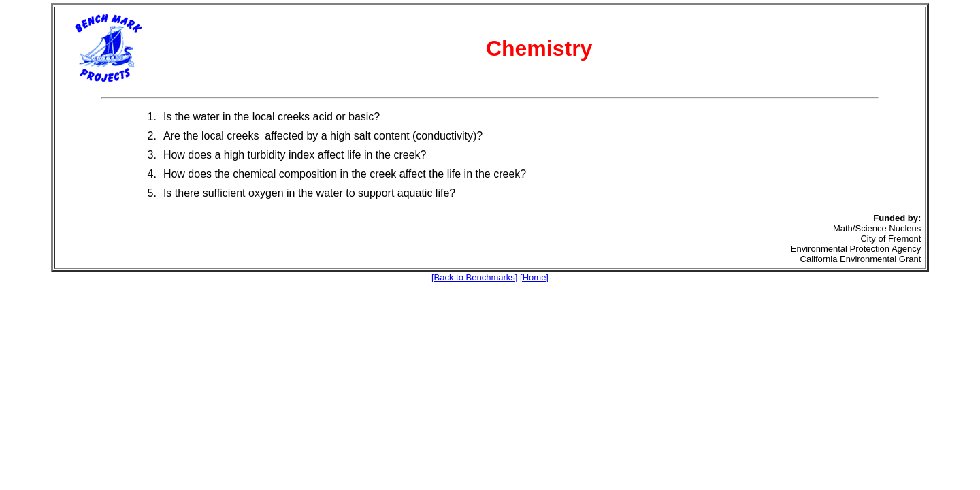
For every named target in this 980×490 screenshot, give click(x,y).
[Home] (534, 277)
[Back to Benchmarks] (474, 277)
